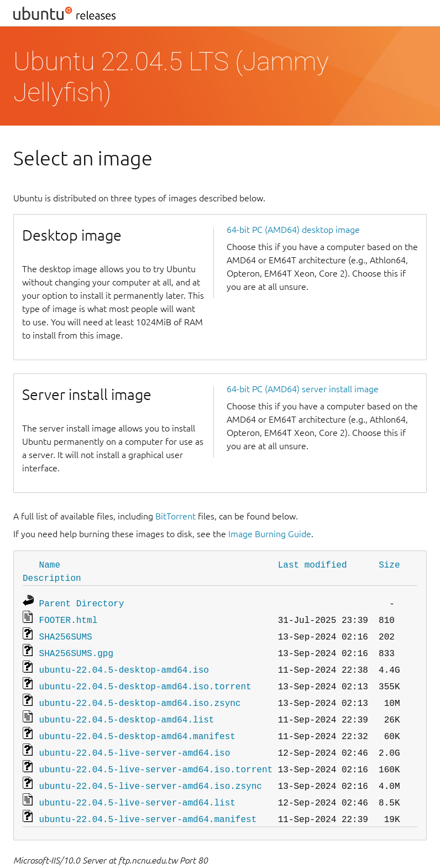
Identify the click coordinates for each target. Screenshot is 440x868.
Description (52, 578)
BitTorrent (176, 516)
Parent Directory (82, 602)
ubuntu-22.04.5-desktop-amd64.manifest (137, 726)
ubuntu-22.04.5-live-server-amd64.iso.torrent (156, 757)
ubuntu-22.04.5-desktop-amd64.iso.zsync (140, 695)
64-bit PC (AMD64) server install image (303, 389)
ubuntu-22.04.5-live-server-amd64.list (137, 788)
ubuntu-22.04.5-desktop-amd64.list (127, 710)
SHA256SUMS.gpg (76, 648)
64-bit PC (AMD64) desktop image (293, 230)
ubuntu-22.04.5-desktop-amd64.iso (124, 664)
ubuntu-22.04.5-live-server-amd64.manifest (148, 803)
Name (50, 564)
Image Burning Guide (270, 534)
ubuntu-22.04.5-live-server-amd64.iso (135, 741)
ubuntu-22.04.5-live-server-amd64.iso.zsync (151, 772)
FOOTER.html (69, 617)
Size (389, 564)
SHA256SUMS (66, 633)
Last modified (313, 564)
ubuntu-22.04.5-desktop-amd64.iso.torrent (145, 679)
